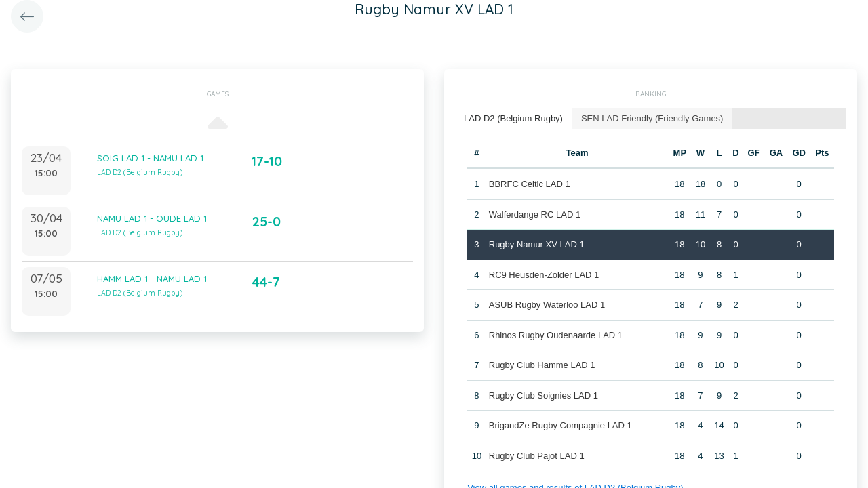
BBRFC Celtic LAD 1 (530, 184)
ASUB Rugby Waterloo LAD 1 (547, 305)
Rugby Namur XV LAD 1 (537, 244)
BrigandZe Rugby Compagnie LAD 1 (560, 425)
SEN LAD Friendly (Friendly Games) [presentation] (652, 118)
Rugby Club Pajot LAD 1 (537, 456)
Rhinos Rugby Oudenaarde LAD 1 (556, 335)
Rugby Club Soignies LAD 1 (544, 395)
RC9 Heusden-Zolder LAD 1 (544, 275)
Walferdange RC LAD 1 (535, 215)
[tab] (514, 119)
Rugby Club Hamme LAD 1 (542, 365)
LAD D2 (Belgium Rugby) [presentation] (513, 118)
